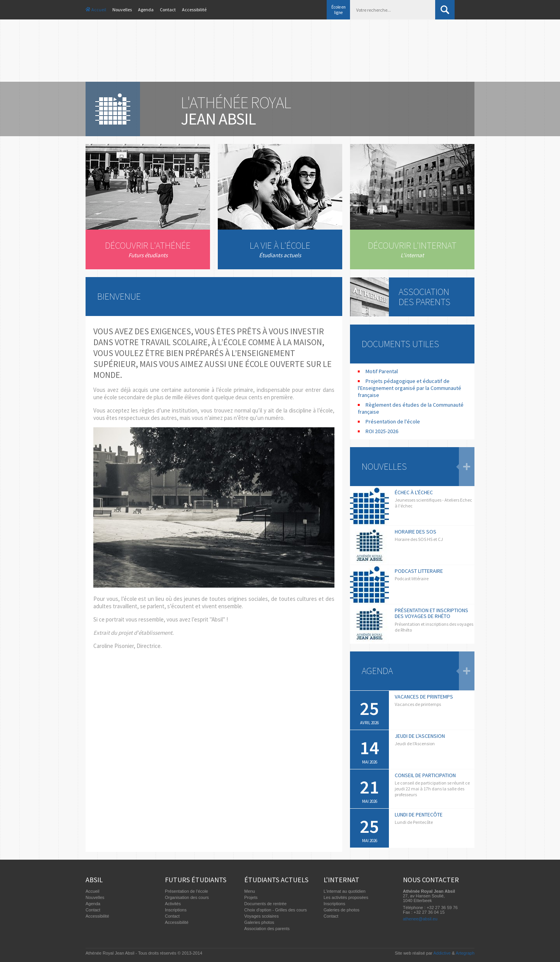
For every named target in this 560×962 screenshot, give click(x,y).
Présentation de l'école (393, 421)
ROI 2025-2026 (382, 431)
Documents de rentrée (265, 904)
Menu (250, 891)
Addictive (442, 953)
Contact (168, 10)
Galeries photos (259, 922)
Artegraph (465, 953)
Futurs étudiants (196, 880)
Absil (94, 880)
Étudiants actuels (276, 880)
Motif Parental (382, 371)
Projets (251, 897)
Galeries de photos (341, 910)
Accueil (99, 10)
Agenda (146, 10)
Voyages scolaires (262, 916)
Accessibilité (194, 10)
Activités (173, 904)
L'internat (341, 880)
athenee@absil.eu (420, 919)
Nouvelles (122, 10)
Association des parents (267, 929)
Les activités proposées (346, 897)
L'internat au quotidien (345, 891)
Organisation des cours (187, 897)
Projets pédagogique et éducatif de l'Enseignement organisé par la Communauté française (409, 388)
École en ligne (339, 10)
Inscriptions (176, 910)
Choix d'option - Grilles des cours (276, 910)
